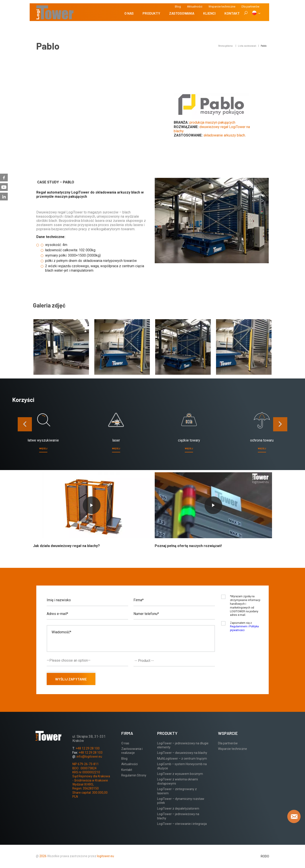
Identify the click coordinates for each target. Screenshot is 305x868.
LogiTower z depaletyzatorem (178, 808)
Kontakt (232, 13)
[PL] (256, 13)
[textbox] (175, 661)
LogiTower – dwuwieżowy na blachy (182, 753)
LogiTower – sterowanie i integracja (182, 824)
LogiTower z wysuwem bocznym (180, 774)
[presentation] (25, 424)
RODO (265, 856)
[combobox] (174, 661)
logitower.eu (105, 856)
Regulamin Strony (134, 775)
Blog (178, 7)
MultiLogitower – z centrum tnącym (182, 759)
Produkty (151, 13)
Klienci (209, 13)
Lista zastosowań (247, 46)
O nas (129, 13)
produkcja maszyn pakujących (212, 122)
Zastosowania (182, 13)
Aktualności (195, 7)
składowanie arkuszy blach (224, 135)
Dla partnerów (228, 743)
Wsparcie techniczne (222, 7)
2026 (43, 856)
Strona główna (225, 46)
